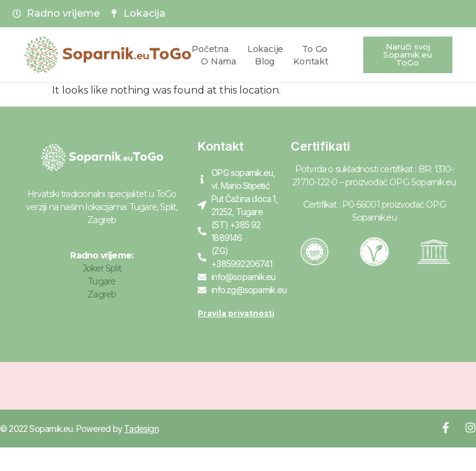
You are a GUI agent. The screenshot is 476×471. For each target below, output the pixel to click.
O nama (218, 61)
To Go (315, 49)
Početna (210, 49)
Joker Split (102, 268)
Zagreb (102, 294)
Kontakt (311, 61)
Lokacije (265, 49)
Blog (265, 61)
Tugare (102, 281)
